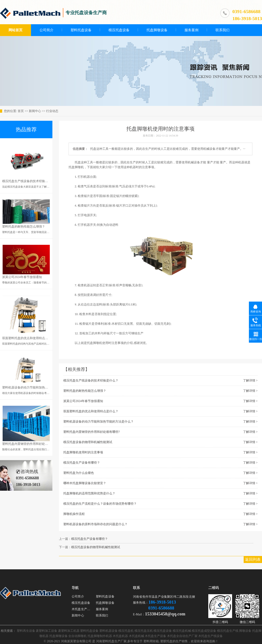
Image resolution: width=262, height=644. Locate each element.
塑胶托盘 (166, 641)
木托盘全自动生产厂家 (182, 636)
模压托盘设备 (119, 30)
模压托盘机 (126, 631)
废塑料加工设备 (47, 631)
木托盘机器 (120, 636)
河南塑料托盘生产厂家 (111, 641)
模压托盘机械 (182, 631)
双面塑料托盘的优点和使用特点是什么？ (91, 411)
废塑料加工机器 (69, 631)
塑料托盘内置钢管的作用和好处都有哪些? (91, 432)
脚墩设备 (245, 631)
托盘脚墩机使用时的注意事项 (83, 452)
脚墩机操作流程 (74, 514)
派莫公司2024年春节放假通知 (83, 401)
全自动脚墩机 (78, 636)
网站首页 (16, 30)
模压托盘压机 (144, 631)
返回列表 (253, 559)
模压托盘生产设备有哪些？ (82, 463)
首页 (21, 111)
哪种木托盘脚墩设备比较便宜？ (85, 483)
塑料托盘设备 (81, 30)
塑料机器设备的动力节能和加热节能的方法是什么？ (98, 422)
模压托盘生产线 (228, 631)
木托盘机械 (136, 636)
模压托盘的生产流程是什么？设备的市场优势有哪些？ (100, 504)
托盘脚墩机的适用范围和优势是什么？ (89, 493)
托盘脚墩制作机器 (100, 636)
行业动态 (52, 111)
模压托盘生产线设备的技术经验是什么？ (91, 381)
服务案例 (191, 30)
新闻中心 (35, 111)
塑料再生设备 (26, 631)
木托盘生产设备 (82, 609)
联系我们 (222, 30)
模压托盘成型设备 (204, 631)
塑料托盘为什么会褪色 (79, 473)
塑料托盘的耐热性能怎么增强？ (85, 391)
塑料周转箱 (151, 641)
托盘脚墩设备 (157, 30)
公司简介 (47, 30)
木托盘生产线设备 (210, 636)
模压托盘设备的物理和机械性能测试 (88, 442)
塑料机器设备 (109, 631)
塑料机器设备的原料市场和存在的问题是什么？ (95, 524)
